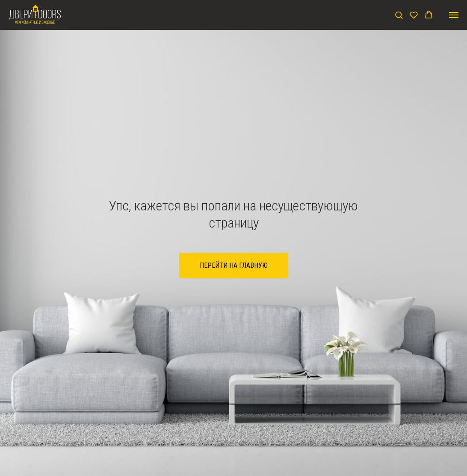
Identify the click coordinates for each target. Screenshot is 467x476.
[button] (399, 15)
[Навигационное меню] (454, 15)
